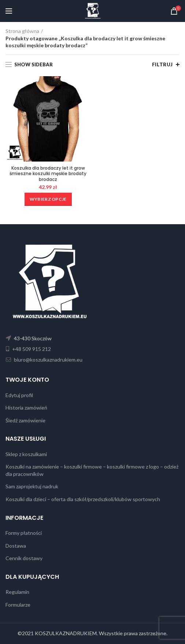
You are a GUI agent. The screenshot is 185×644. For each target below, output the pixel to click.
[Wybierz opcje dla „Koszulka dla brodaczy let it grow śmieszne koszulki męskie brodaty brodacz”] (48, 199)
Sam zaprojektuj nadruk (32, 486)
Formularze (18, 605)
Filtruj (162, 64)
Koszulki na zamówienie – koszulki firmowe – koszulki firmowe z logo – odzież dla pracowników (92, 470)
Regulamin (17, 592)
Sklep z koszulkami (26, 454)
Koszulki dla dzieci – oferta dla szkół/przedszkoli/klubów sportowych (83, 499)
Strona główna (22, 31)
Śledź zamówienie (25, 420)
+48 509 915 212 (31, 349)
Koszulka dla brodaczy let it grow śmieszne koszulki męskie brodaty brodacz (48, 174)
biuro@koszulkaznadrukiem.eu (48, 360)
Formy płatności (24, 533)
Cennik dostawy (24, 558)
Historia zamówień (26, 408)
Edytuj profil (19, 395)
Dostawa (16, 546)
